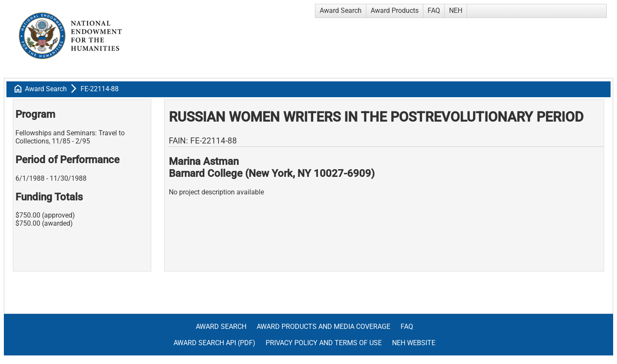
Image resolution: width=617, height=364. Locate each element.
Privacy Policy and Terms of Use (324, 343)
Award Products (395, 10)
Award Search (341, 10)
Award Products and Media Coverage (323, 327)
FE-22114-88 (100, 89)
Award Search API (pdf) (214, 343)
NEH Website (414, 343)
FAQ (434, 10)
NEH (456, 10)
